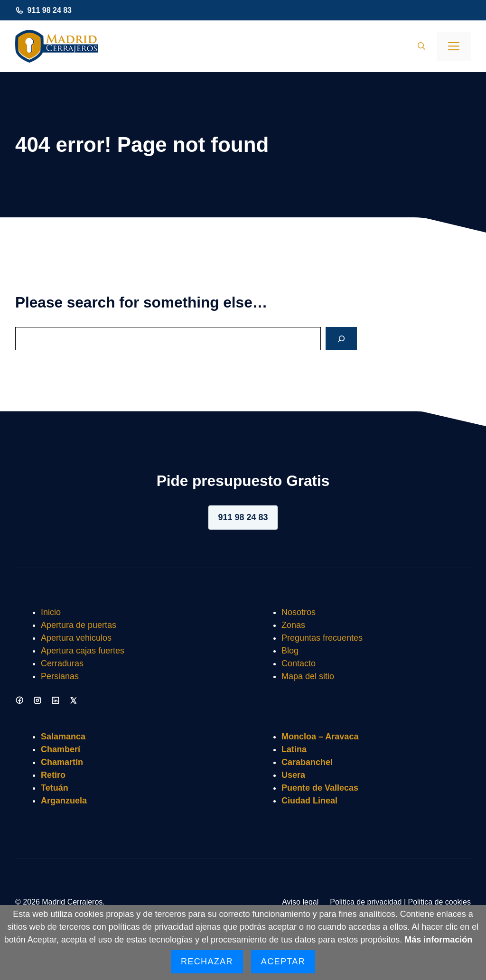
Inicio (51, 612)
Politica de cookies (439, 902)
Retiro (53, 775)
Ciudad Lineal (309, 801)
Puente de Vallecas (320, 788)
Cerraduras (62, 663)
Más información (438, 940)
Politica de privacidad (366, 902)
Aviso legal (300, 902)
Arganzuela (64, 801)
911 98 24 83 (50, 10)
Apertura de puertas (79, 625)
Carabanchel (307, 762)
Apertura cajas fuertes (83, 651)
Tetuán (55, 788)
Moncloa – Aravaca (320, 737)
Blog (290, 651)
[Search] (341, 339)
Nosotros (299, 612)
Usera (293, 775)
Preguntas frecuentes (322, 638)
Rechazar (207, 961)
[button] (421, 47)
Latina (294, 749)
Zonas (293, 625)
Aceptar (283, 961)
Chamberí (61, 749)
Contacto (299, 663)
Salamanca (63, 737)
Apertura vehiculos (76, 638)
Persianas (60, 676)
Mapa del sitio (308, 676)
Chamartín (62, 762)
